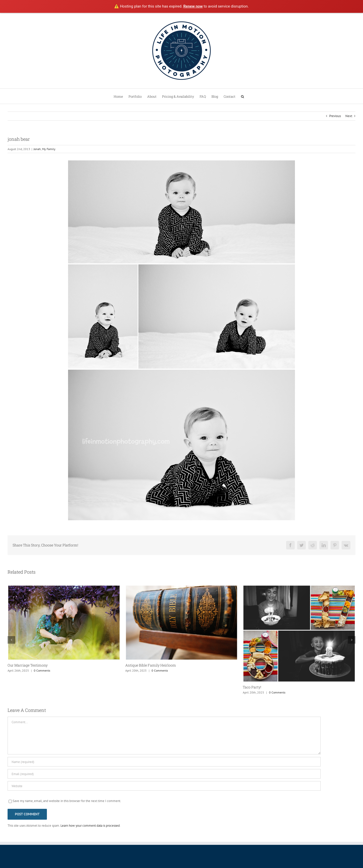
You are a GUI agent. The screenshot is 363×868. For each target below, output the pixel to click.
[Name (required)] (164, 762)
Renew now (193, 6)
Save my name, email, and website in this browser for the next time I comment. (67, 801)
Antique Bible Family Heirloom (151, 665)
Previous (335, 116)
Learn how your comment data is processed (90, 826)
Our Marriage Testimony (28, 665)
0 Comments (42, 670)
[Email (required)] (164, 774)
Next (349, 116)
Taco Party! (252, 687)
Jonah (37, 149)
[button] (243, 96)
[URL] (164, 786)
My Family (49, 149)
